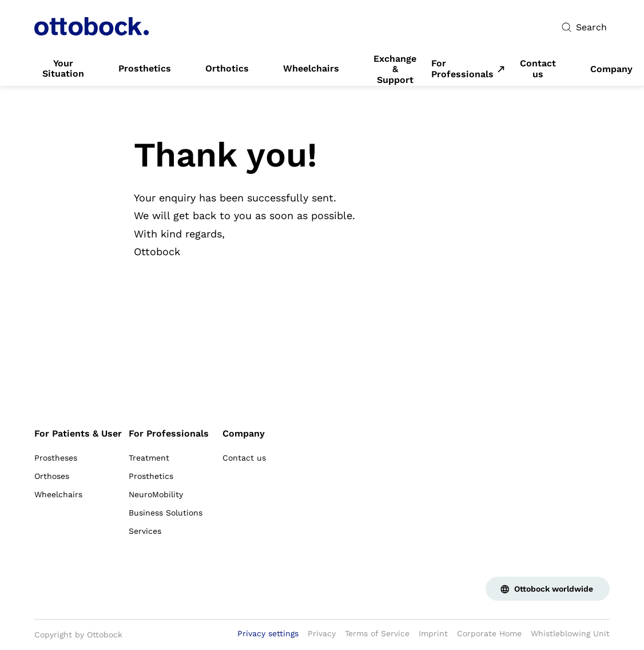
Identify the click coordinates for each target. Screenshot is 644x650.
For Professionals (462, 69)
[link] (63, 69)
